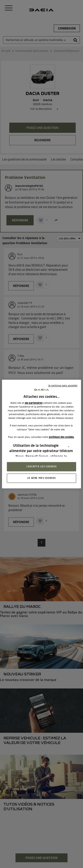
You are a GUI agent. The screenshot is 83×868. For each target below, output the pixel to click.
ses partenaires (34, 403)
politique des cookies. (62, 437)
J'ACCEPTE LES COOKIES (41, 466)
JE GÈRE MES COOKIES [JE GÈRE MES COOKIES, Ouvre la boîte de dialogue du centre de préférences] (41, 478)
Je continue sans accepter (63, 385)
